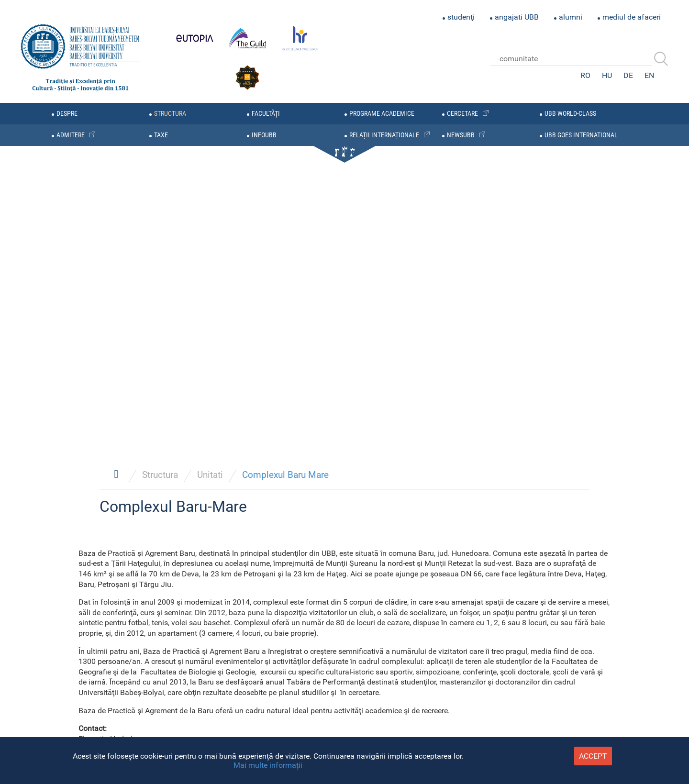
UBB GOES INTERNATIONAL (581, 135)
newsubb (461, 135)
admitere (71, 135)
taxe (161, 135)
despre (67, 114)
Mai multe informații (268, 765)
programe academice (382, 114)
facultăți (266, 114)
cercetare (462, 114)
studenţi (461, 17)
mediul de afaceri (632, 17)
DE (628, 75)
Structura (160, 475)
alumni (571, 17)
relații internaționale (384, 135)
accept (593, 756)
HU (607, 75)
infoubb (264, 135)
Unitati (210, 475)
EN (649, 75)
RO (585, 75)
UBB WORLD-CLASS (570, 114)
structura (170, 114)
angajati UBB (517, 17)
